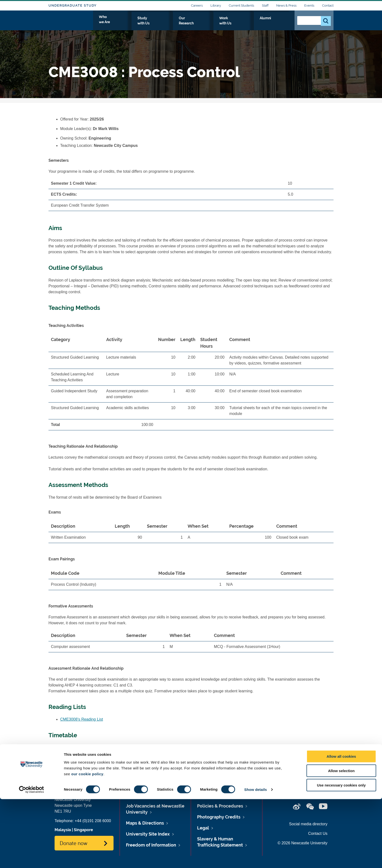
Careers (197, 5)
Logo (71, 23)
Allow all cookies (341, 825)
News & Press (286, 5)
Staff (265, 5)
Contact (328, 5)
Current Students (241, 5)
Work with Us (253, 24)
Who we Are (153, 24)
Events (309, 5)
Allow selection (341, 840)
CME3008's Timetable (79, 755)
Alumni (280, 24)
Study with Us (186, 24)
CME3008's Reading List (82, 719)
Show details (256, 858)
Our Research (220, 24)
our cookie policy (87, 843)
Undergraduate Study (72, 5)
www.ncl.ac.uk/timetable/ (116, 748)
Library (216, 5)
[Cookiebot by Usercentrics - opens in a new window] (32, 858)
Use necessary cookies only (341, 854)
